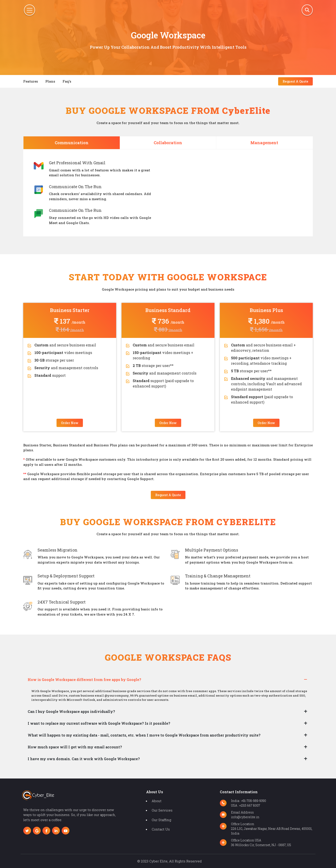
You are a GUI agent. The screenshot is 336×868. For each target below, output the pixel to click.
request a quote (295, 81)
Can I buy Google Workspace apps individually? (71, 711)
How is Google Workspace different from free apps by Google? (84, 680)
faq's (67, 81)
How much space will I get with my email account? (75, 747)
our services (162, 810)
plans (50, 81)
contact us (161, 829)
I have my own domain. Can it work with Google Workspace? (84, 759)
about (157, 801)
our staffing (161, 820)
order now (70, 423)
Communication (72, 143)
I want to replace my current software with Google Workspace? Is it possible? (99, 723)
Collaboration (168, 143)
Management (264, 143)
